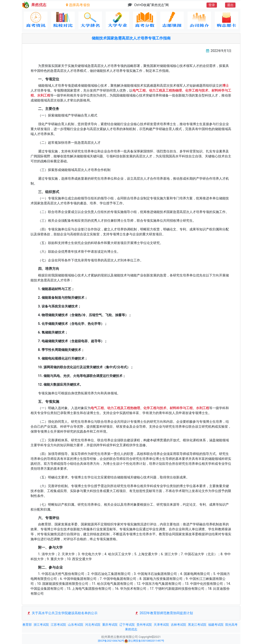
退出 (230, 5)
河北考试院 (93, 625)
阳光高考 (231, 625)
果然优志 (131, 629)
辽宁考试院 (127, 625)
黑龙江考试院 (197, 625)
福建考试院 (216, 625)
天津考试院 (161, 625)
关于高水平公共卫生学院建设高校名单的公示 (62, 613)
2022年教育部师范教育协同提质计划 (164, 613)
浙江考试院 (41, 625)
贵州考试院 (144, 625)
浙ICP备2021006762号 (111, 641)
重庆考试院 (110, 625)
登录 (212, 5)
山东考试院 (76, 625)
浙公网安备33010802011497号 (144, 641)
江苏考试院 (58, 625)
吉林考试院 (178, 625)
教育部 (27, 625)
